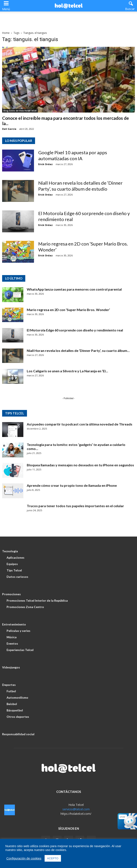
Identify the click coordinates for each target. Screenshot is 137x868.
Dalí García (9, 129)
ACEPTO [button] (53, 858)
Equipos (12, 564)
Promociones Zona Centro (25, 607)
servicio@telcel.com (76, 809)
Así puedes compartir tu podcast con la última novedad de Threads (80, 424)
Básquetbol (15, 710)
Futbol (11, 691)
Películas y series (18, 631)
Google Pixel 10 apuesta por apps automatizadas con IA (73, 155)
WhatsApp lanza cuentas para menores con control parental (74, 289)
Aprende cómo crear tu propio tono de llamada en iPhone (72, 485)
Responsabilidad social (18, 734)
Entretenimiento (14, 624)
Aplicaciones (16, 557)
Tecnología (10, 551)
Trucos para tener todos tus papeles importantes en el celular (75, 506)
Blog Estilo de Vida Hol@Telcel (20, 111)
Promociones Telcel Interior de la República (37, 600)
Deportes (9, 685)
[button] (131, 6)
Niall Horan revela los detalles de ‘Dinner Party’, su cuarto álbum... (78, 350)
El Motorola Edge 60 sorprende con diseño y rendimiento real (75, 330)
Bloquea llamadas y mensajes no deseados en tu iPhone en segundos (80, 465)
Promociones (11, 594)
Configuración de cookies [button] (24, 858)
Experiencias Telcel (20, 650)
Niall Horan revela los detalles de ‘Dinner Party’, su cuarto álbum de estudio (80, 186)
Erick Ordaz (45, 164)
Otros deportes (18, 717)
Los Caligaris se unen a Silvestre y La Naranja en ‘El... (67, 371)
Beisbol (12, 704)
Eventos (12, 643)
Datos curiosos (17, 577)
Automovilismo (17, 697)
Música (12, 637)
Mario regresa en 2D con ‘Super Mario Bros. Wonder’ (68, 310)
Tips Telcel (14, 570)
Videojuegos (11, 667)
